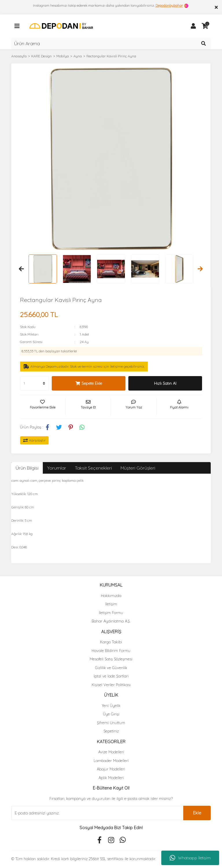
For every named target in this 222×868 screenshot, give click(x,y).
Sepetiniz (111, 731)
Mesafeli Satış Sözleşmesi (111, 659)
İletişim (111, 604)
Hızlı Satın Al (165, 383)
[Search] (111, 43)
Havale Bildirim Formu (111, 651)
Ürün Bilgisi (27, 468)
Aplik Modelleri (111, 778)
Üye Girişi (111, 714)
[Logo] (61, 26)
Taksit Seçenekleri (93, 468)
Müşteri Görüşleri (138, 468)
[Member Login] (193, 26)
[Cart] (205, 26)
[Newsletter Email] (97, 813)
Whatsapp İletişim (190, 858)
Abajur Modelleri (111, 769)
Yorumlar (57, 468)
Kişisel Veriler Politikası (111, 685)
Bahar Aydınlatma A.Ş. (111, 621)
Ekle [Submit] (197, 813)
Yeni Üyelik (111, 706)
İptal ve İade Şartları (111, 676)
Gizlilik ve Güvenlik (111, 668)
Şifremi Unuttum (111, 723)
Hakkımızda (111, 596)
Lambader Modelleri (111, 761)
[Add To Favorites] (43, 407)
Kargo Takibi (111, 642)
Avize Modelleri (111, 752)
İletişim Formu (111, 613)
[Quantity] (34, 383)
